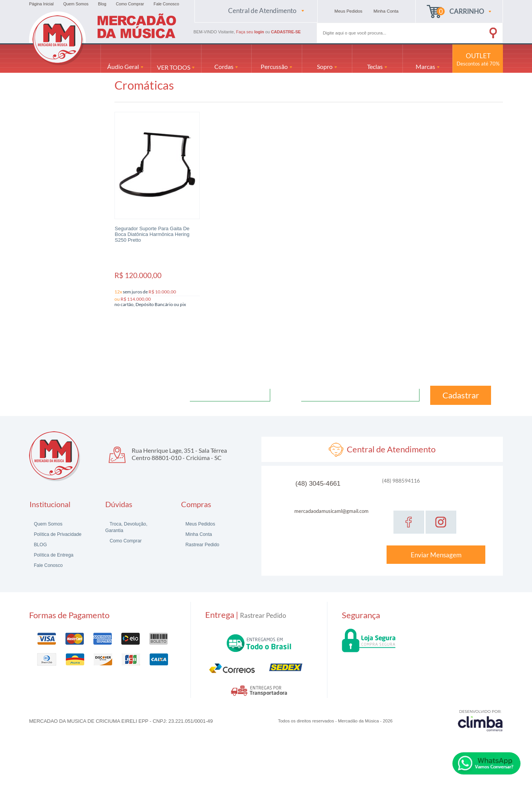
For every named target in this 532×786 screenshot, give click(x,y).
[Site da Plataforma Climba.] (480, 720)
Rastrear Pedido (202, 545)
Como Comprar (130, 4)
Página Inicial (41, 4)
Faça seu (251, 32)
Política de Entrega (53, 555)
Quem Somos (76, 4)
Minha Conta (198, 534)
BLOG (40, 545)
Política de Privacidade (57, 534)
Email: (290, 395)
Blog (102, 4)
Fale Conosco (166, 4)
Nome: (180, 395)
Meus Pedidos (200, 524)
